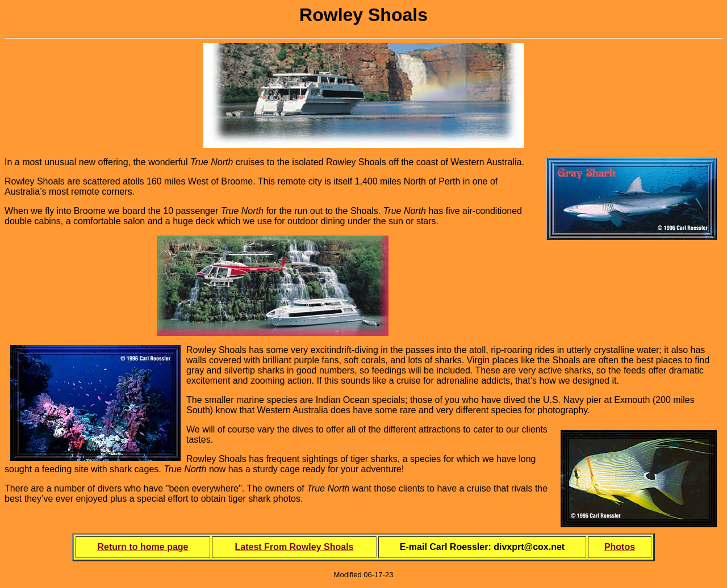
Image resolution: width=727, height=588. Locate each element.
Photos (620, 547)
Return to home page (143, 547)
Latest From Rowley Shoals (294, 547)
